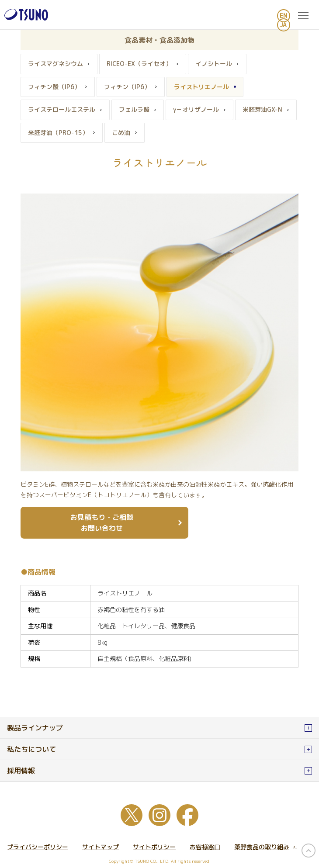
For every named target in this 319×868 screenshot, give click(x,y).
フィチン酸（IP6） (54, 87)
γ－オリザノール (196, 109)
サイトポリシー (154, 847)
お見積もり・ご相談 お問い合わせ (102, 523)
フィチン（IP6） (127, 87)
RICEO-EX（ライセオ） (139, 64)
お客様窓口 (205, 847)
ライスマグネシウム (55, 64)
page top (309, 851)
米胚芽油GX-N (262, 109)
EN (284, 16)
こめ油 (121, 133)
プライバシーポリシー (38, 847)
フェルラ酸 (134, 109)
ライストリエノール (201, 87)
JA (283, 25)
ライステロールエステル (62, 109)
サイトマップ (101, 847)
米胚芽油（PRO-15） (58, 133)
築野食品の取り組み (266, 847)
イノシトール (214, 64)
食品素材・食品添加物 (159, 40)
